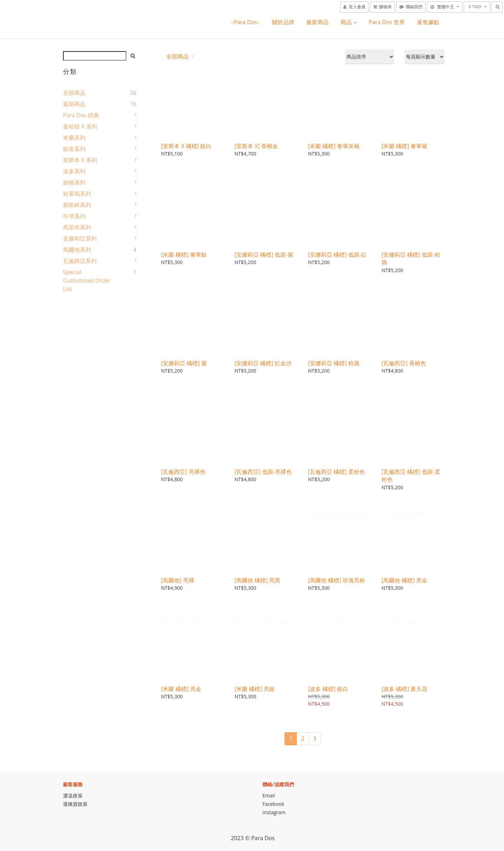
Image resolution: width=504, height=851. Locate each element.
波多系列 (74, 171)
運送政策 (73, 795)
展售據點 (428, 22)
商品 (349, 22)
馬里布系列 (77, 227)
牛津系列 (74, 216)
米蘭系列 (74, 138)
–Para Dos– (246, 22)
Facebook (273, 804)
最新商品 (317, 22)
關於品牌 (283, 22)
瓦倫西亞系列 (80, 261)
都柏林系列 (77, 205)
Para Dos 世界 (387, 22)
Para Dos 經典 (81, 115)
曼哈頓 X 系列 (80, 126)
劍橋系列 (74, 182)
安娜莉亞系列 (80, 238)
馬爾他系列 (77, 250)
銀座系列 (74, 149)
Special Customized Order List (87, 281)
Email (269, 795)
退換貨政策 (75, 804)
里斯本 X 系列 (80, 160)
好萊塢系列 (77, 194)
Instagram (274, 812)
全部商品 (74, 93)
